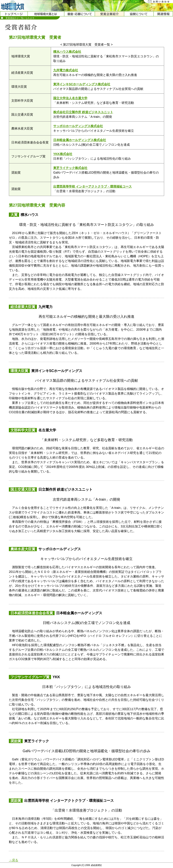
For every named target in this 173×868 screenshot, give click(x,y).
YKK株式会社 (63, 154)
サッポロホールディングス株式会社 (78, 126)
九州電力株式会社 (66, 70)
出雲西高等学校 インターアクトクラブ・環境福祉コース (92, 186)
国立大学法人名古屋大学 (70, 98)
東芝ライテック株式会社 (70, 168)
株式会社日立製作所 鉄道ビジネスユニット (83, 112)
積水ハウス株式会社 (67, 52)
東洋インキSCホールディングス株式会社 (82, 84)
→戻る (14, 860)
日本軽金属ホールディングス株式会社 (80, 140)
